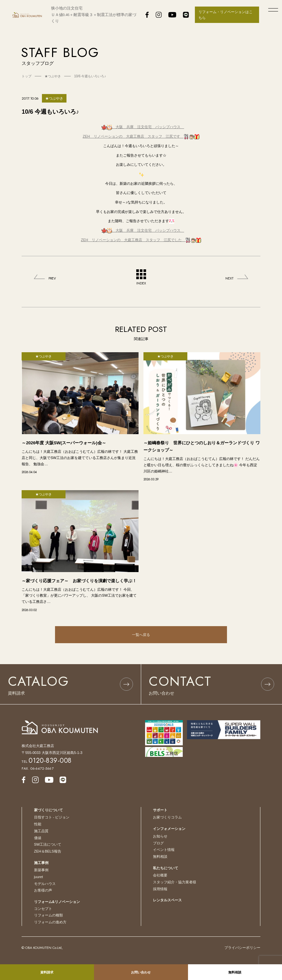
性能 (38, 824)
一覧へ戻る (141, 635)
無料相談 (160, 856)
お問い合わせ (141, 972)
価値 (38, 838)
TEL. (47, 761)
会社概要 (160, 875)
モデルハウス (45, 884)
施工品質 (41, 831)
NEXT (229, 278)
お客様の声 (43, 890)
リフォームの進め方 (50, 922)
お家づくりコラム (167, 817)
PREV (52, 278)
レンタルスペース (167, 900)
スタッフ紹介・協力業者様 (175, 882)
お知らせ (160, 836)
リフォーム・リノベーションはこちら (226, 15)
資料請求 (47, 972)
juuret (39, 877)
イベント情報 (164, 850)
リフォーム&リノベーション (57, 902)
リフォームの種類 (48, 915)
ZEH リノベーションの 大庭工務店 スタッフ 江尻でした (141, 240)
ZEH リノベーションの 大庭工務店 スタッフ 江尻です (141, 136)
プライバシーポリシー (242, 948)
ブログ (158, 843)
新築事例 (41, 870)
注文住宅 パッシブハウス (143, 127)
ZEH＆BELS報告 (48, 851)
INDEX (141, 278)
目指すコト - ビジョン (52, 817)
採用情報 (160, 889)
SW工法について (48, 844)
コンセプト (43, 909)
